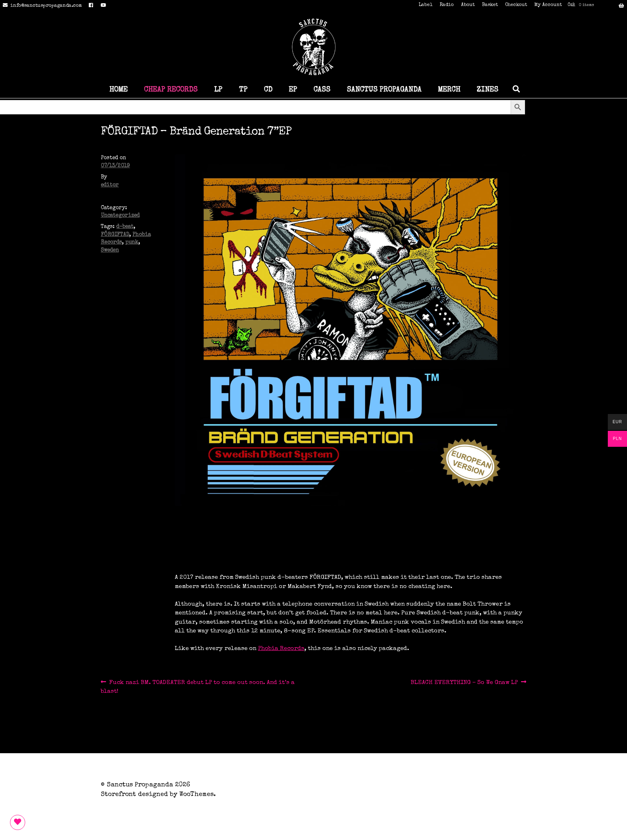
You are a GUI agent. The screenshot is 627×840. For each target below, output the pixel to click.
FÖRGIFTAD (115, 235)
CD (268, 90)
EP (293, 90)
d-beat (125, 227)
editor (110, 185)
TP (243, 90)
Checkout (516, 5)
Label (425, 5)
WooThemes (196, 795)
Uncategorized (120, 216)
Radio (447, 5)
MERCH (449, 90)
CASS (322, 90)
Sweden (110, 251)
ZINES (487, 90)
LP (218, 90)
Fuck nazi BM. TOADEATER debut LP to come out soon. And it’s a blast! (198, 686)
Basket (490, 5)
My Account (548, 5)
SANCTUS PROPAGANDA (384, 90)
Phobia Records (281, 649)
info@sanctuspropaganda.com (41, 6)
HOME (118, 90)
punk (132, 243)
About (468, 5)
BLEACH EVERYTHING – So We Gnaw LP (464, 683)
